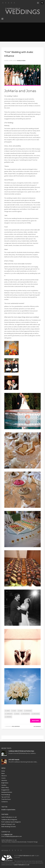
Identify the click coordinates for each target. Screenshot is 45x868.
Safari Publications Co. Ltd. (9, 817)
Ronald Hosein (21, 61)
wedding (9, 717)
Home (3, 771)
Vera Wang (36, 714)
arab (8, 711)
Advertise (4, 780)
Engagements (5, 790)
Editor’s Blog (5, 787)
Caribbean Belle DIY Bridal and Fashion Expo (21, 751)
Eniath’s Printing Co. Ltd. (8, 824)
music (17, 714)
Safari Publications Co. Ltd (26, 856)
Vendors (4, 785)
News (3, 773)
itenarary (29, 711)
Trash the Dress (6, 799)
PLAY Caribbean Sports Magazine (11, 822)
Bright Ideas (5, 783)
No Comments (37, 726)
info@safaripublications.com (13, 836)
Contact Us (5, 802)
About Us (4, 776)
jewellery (9, 714)
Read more (35, 721)
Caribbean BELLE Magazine (9, 819)
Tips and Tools (6, 797)
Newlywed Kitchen (7, 792)
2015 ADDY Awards (14, 760)
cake (14, 711)
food (21, 711)
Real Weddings (16, 726)
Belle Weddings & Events (9, 827)
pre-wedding (26, 714)
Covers (3, 778)
